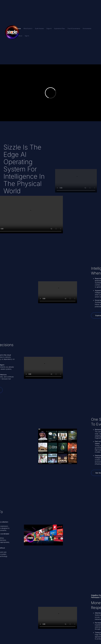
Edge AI (49, 29)
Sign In (27, 36)
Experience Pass (59, 29)
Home (19, 29)
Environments (87, 29)
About (20, 36)
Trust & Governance (74, 29)
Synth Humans (39, 29)
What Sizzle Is (28, 29)
